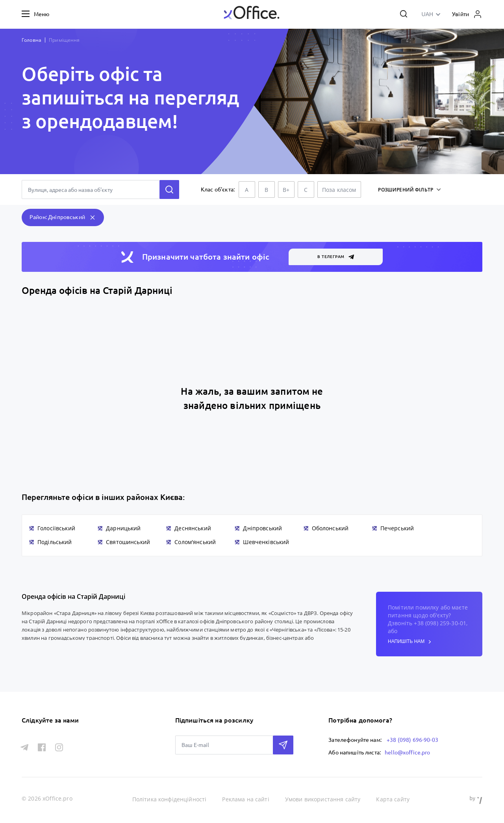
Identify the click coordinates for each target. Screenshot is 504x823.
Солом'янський (195, 542)
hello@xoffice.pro (408, 752)
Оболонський (330, 528)
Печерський (397, 528)
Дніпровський (262, 528)
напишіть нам (409, 642)
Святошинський (128, 542)
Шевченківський (266, 542)
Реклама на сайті (246, 799)
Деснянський (193, 528)
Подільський (55, 542)
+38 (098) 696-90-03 (412, 740)
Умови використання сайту (323, 799)
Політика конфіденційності (170, 799)
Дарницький (123, 528)
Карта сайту (393, 799)
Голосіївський (56, 528)
